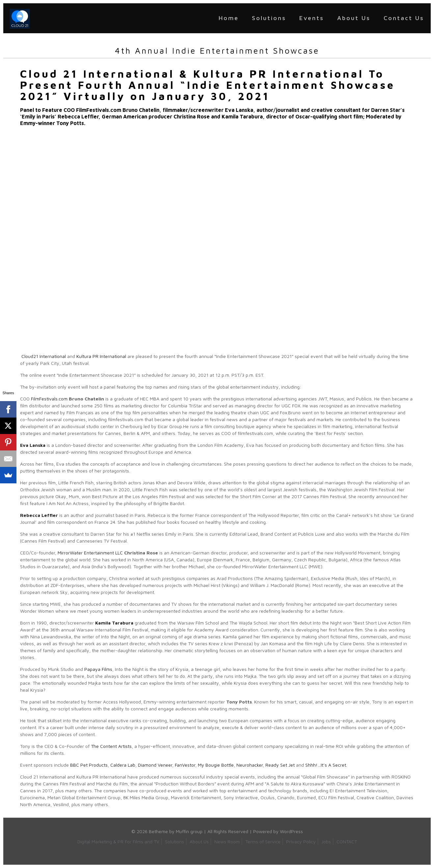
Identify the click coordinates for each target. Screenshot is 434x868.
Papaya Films (98, 669)
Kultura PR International (101, 356)
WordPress (291, 831)
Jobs (326, 842)
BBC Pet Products (89, 765)
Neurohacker (250, 765)
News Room (227, 842)
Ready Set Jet (280, 765)
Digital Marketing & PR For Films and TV (118, 842)
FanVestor (185, 765)
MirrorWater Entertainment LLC (90, 553)
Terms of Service (263, 842)
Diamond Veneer (155, 765)
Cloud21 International (44, 356)
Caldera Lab (123, 765)
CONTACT (347, 842)
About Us (199, 842)
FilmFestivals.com (49, 399)
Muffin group (189, 831)
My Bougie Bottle (216, 765)
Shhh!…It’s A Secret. (326, 765)
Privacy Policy (301, 842)
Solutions (175, 842)
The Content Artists (111, 746)
